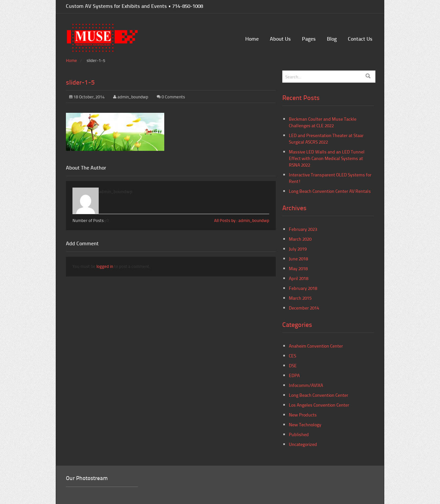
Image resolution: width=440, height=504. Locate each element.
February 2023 (303, 229)
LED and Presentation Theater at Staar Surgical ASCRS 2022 (326, 139)
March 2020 (300, 239)
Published (299, 434)
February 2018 (303, 288)
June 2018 (298, 259)
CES (292, 356)
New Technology (305, 424)
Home (252, 39)
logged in (105, 266)
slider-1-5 (80, 82)
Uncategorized (303, 444)
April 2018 (299, 278)
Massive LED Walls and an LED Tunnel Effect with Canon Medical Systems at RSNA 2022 (327, 158)
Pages (309, 39)
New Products (303, 415)
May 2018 (298, 268)
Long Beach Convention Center (319, 395)
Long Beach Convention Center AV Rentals (330, 191)
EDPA (294, 375)
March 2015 (300, 298)
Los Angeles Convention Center (319, 405)
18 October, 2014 (87, 97)
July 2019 (298, 249)
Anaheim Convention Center (316, 346)
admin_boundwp (133, 97)
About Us (280, 39)
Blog (332, 39)
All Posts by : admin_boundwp (242, 220)
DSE (293, 365)
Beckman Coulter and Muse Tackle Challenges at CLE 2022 (323, 122)
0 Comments (173, 97)
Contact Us (360, 39)
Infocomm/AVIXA (306, 385)
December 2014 (304, 308)
